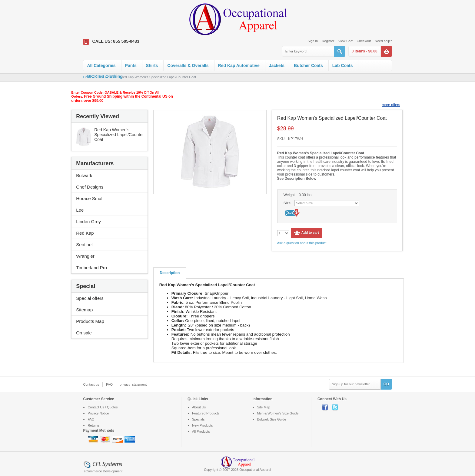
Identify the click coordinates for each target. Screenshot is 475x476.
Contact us (91, 384)
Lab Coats (343, 65)
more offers (391, 105)
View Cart (345, 41)
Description (170, 273)
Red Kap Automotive (239, 65)
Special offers (90, 298)
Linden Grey (88, 221)
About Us (199, 407)
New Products (202, 425)
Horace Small (90, 198)
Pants (131, 65)
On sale (84, 333)
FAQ (109, 384)
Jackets (277, 65)
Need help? (383, 41)
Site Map (263, 407)
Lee (80, 210)
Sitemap (84, 310)
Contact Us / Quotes (103, 407)
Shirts (152, 65)
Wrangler (85, 256)
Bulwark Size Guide (271, 419)
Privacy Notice (98, 413)
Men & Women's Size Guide (278, 413)
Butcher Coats (308, 65)
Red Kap (85, 233)
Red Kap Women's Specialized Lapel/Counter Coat (119, 135)
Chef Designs (90, 187)
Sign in (313, 41)
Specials (198, 419)
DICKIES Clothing (105, 76)
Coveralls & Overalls (188, 65)
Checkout (364, 41)
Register (328, 41)
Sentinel (84, 245)
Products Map (90, 321)
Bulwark (84, 175)
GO (386, 384)
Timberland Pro (91, 268)
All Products (201, 431)
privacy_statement (133, 384)
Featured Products (206, 413)
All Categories (101, 65)
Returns (93, 425)
